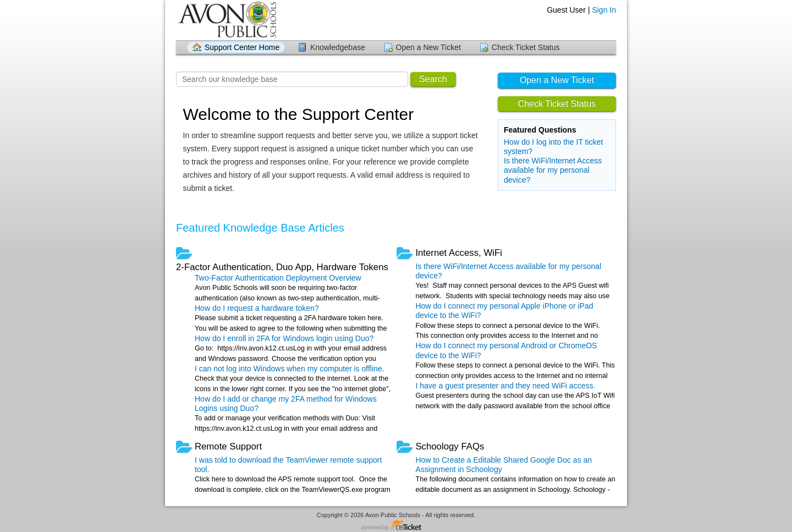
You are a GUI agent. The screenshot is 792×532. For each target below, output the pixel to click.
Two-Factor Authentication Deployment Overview (278, 278)
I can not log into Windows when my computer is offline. (289, 369)
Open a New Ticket (428, 47)
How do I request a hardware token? (257, 308)
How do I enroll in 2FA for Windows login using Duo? (284, 338)
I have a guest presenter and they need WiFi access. (505, 386)
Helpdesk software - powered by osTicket (396, 526)
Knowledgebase (338, 47)
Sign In (604, 10)
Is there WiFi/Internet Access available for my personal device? (553, 170)
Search (433, 79)
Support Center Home (242, 47)
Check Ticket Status (526, 47)
